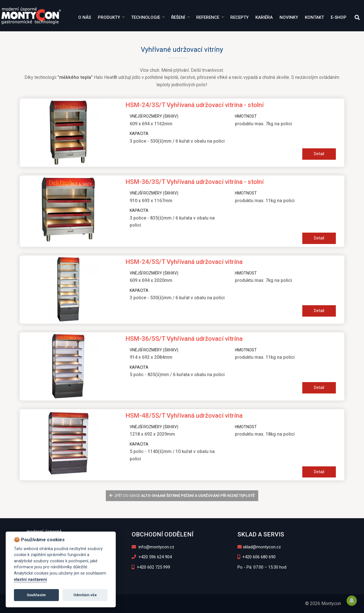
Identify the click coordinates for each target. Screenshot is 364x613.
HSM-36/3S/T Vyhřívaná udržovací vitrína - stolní (195, 182)
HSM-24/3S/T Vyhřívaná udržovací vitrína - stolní (195, 105)
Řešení (178, 17)
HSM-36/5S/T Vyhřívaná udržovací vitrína (184, 339)
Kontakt (314, 17)
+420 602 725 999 (151, 567)
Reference (208, 17)
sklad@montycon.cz (259, 547)
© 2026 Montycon (323, 603)
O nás (85, 17)
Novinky (289, 17)
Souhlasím (36, 595)
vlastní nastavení (30, 580)
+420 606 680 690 (257, 557)
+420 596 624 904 (152, 557)
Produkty (109, 17)
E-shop (339, 17)
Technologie (146, 17)
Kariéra (264, 17)
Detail (319, 154)
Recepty (239, 17)
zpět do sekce (182, 496)
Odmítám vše (85, 595)
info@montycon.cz (153, 547)
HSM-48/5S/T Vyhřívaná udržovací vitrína (184, 416)
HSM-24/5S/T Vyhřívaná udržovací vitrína (184, 262)
